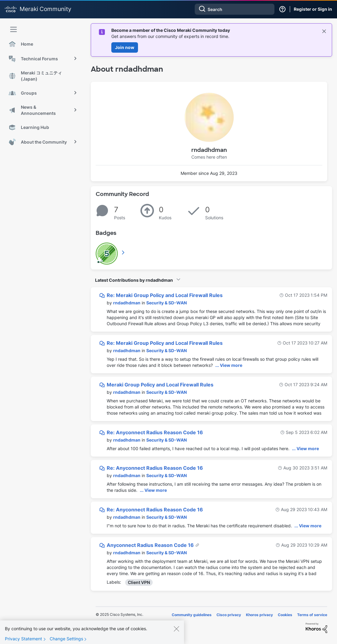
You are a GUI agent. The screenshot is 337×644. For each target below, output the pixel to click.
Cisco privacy (229, 615)
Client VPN (139, 582)
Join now (125, 47)
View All (124, 252)
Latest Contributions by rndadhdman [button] (134, 280)
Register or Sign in (313, 9)
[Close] (176, 631)
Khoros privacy (259, 615)
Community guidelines (192, 615)
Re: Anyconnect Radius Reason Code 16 (155, 432)
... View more (229, 365)
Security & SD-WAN (167, 303)
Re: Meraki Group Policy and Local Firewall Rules (165, 295)
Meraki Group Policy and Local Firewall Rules (160, 385)
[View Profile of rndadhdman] (127, 303)
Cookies (285, 615)
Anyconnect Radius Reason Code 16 (151, 545)
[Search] (235, 9)
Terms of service (312, 615)
